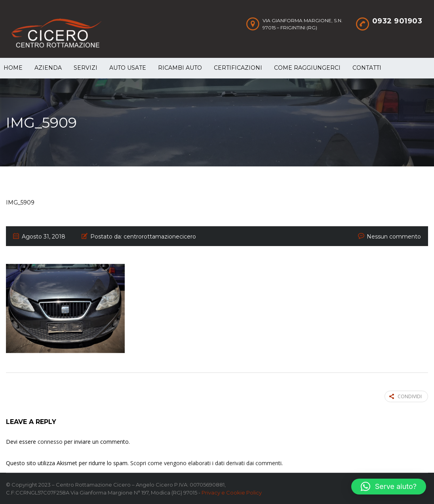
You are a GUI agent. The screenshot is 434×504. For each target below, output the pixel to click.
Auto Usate (128, 68)
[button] (389, 487)
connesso (50, 442)
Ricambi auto (180, 68)
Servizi (86, 68)
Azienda (48, 68)
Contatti (367, 68)
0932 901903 (397, 21)
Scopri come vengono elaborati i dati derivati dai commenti (206, 463)
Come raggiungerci (307, 68)
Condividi (405, 396)
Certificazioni (238, 68)
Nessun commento (394, 237)
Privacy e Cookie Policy (232, 493)
